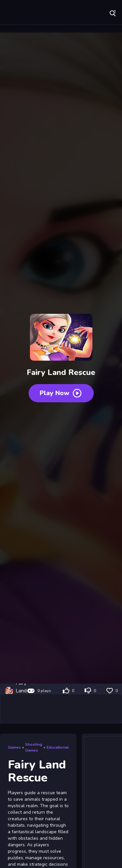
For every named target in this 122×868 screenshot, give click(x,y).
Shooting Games (34, 747)
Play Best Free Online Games (26, 13)
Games (14, 747)
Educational (58, 747)
